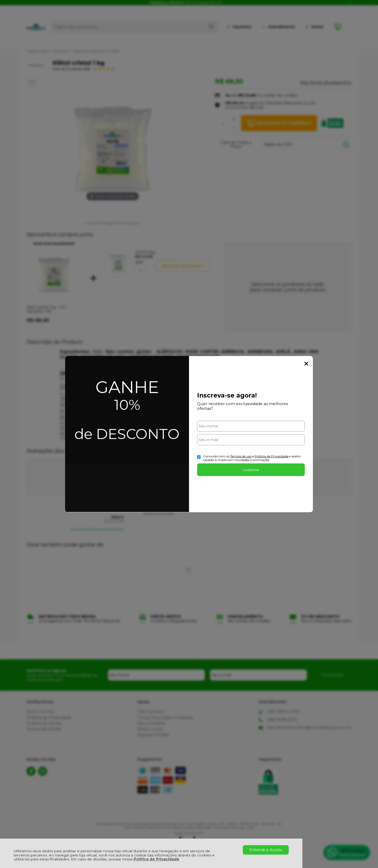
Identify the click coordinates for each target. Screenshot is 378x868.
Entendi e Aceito (266, 850)
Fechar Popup (306, 364)
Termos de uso (241, 456)
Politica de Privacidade (272, 456)
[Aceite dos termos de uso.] (199, 457)
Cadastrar (251, 470)
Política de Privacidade (156, 859)
